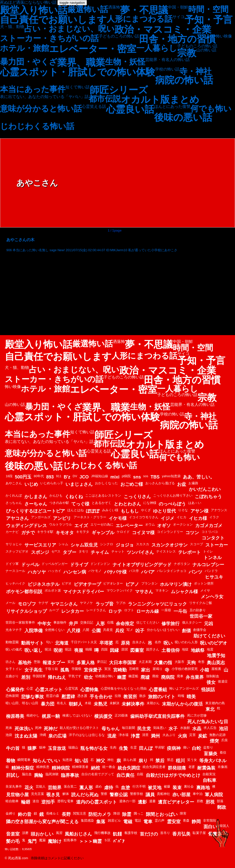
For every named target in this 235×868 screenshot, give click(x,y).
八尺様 (74, 631)
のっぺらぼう (172, 504)
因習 (125, 649)
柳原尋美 (15, 716)
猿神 (42, 747)
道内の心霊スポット (96, 802)
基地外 (25, 663)
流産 (112, 736)
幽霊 (122, 677)
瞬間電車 (24, 760)
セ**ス (56, 551)
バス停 (134, 571)
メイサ (205, 590)
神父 (100, 761)
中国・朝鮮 (178, 7)
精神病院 (61, 768)
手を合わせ (101, 697)
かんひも (56, 495)
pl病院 (126, 476)
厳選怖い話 (88, 9)
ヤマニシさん (64, 604)
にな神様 (150, 503)
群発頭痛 (177, 768)
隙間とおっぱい (162, 814)
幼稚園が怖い (105, 676)
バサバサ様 (115, 572)
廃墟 (145, 677)
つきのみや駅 (59, 503)
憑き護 (82, 696)
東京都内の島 (215, 703)
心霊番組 (158, 690)
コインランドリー (170, 532)
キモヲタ (83, 532)
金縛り (10, 813)
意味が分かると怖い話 (41, 109)
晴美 (191, 697)
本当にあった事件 (33, 89)
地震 (210, 649)
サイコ (179, 17)
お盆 (182, 484)
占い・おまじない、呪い (69, 29)
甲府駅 (160, 747)
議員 (150, 795)
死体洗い (24, 729)
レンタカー (73, 611)
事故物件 (60, 622)
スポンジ (40, 552)
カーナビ (12, 532)
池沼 (223, 729)
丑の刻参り (198, 610)
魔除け (55, 841)
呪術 (58, 650)
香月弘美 (181, 834)
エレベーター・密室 (93, 49)
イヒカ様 (198, 518)
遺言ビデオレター (176, 802)
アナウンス (219, 510)
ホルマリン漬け (176, 584)
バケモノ (95, 571)
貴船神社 (163, 794)
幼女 (88, 677)
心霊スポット (49, 690)
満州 (155, 736)
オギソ (164, 526)
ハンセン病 (75, 572)
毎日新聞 (128, 728)
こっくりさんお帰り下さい (173, 495)
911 (59, 476)
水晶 (197, 729)
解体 (66, 794)
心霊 (30, 688)
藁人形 (86, 788)
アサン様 (199, 511)
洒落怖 (114, 7)
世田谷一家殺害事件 (20, 622)
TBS (155, 477)
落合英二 (70, 786)
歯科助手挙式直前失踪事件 (157, 716)
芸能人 (41, 786)
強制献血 (213, 676)
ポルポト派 (53, 590)
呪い (168, 643)
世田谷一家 (201, 616)
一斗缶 (180, 611)
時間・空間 (208, 9)
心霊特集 (89, 690)
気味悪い (160, 728)
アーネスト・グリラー (90, 517)
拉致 (118, 696)
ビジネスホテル (44, 584)
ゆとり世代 (164, 511)
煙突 (214, 741)
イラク (214, 517)
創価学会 (200, 630)
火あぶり (169, 735)
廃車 (180, 676)
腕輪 (39, 775)
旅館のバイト (162, 697)
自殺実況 (209, 774)
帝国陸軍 (39, 676)
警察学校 (137, 794)
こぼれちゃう (208, 497)
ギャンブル (103, 533)
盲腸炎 (211, 754)
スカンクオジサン (170, 545)
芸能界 (55, 788)
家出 (146, 670)
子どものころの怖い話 (119, 36)
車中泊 (198, 794)
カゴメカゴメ (209, 526)
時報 (181, 696)
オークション (183, 524)
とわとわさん (127, 504)
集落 (101, 822)
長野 (66, 814)
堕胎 (37, 662)
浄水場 (124, 735)
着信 (223, 752)
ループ (54, 610)
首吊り (165, 833)
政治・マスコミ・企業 (163, 29)
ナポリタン (182, 564)
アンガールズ (41, 517)
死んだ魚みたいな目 (208, 722)
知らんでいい (46, 761)
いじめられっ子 (52, 483)
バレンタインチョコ (172, 571)
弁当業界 (195, 677)
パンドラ (211, 571)
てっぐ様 (80, 504)
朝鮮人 (76, 704)
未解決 (114, 703)
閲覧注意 (80, 813)
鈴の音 (25, 814)
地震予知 (216, 656)
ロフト (129, 610)
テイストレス (166, 551)
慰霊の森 (53, 696)
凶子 (140, 631)
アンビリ (62, 518)
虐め (98, 786)
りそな (183, 510)
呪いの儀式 (14, 649)
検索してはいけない (77, 715)
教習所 (130, 697)
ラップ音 (105, 604)
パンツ (195, 572)
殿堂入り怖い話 (34, 10)
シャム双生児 (84, 545)
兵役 (120, 631)
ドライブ (79, 565)
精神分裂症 (23, 768)
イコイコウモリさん (144, 517)
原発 (125, 643)
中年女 (44, 624)
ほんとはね (75, 510)
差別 (26, 677)
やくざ (146, 510)
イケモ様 (118, 518)
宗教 (187, 53)
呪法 (48, 649)
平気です (75, 676)
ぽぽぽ (93, 511)
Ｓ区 (107, 840)
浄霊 (135, 736)
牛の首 (13, 748)
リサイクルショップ (26, 611)
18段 (9, 476)
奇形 (201, 662)
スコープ (196, 544)
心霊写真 (72, 688)
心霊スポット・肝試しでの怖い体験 (78, 72)
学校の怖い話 (167, 69)
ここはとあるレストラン (103, 495)
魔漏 (42, 840)
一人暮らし (157, 48)
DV (75, 476)
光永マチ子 (14, 630)
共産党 (108, 630)
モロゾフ (27, 604)
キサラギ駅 (45, 532)
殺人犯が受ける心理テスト (79, 728)
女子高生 (33, 670)
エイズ (81, 526)
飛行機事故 (102, 833)
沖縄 (43, 735)
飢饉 (117, 834)
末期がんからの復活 (182, 704)
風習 (59, 833)
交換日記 (87, 622)
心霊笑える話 (94, 107)
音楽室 (13, 834)
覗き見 (53, 795)
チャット (118, 551)
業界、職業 (81, 62)
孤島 (65, 670)
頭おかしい (42, 834)
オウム (150, 524)
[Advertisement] (115, 292)
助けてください (209, 636)
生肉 (113, 747)
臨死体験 (52, 774)
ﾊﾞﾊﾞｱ (119, 841)
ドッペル (30, 565)
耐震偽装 (206, 768)
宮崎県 (134, 669)
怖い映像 (224, 36)
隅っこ (139, 813)
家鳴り (158, 669)
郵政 (222, 807)
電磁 (128, 822)
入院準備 (33, 631)
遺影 (142, 802)
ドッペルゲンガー (55, 564)
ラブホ (121, 603)
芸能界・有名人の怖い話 (167, 60)
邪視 (210, 802)
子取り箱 (51, 669)
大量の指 (163, 663)
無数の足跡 (217, 735)
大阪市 (179, 662)
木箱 (88, 703)
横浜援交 (103, 716)
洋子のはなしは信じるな (87, 735)
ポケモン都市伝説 (24, 592)
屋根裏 (216, 669)
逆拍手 (48, 802)
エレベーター (129, 526)
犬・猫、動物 (12, 27)
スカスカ (143, 544)
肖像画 (223, 767)
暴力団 (48, 704)
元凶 (209, 624)
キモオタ (65, 533)
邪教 (200, 801)
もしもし (130, 511)
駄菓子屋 (199, 833)
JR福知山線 (99, 476)
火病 (182, 736)
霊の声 (160, 821)
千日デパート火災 (84, 642)
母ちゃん (111, 729)
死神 (38, 728)
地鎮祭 (198, 650)
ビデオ (67, 583)
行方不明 (139, 786)
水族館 (185, 728)
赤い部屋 (181, 795)
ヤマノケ (86, 603)
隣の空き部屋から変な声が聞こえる (42, 822)
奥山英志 (216, 663)
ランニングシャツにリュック (157, 604)
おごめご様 (132, 484)
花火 (29, 788)
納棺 (95, 768)
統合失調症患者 (154, 767)
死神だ (51, 729)
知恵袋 (67, 760)
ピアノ (132, 584)
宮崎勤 (120, 670)
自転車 (210, 780)
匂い (49, 642)
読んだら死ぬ (85, 795)
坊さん (10, 662)
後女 (211, 682)
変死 (71, 662)
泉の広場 (57, 736)
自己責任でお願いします (53, 20)
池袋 (9, 735)
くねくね (74, 497)
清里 (145, 735)
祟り (143, 761)
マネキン (162, 590)
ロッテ (115, 611)
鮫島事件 (70, 840)
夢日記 (102, 662)
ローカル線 (148, 611)
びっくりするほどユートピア (36, 511)
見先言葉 (38, 794)
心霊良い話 (130, 109)
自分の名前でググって (98, 774)
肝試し (13, 775)
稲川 (180, 761)
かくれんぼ (14, 495)
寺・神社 (195, 71)
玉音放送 (57, 748)
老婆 (192, 767)
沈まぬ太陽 (26, 736)
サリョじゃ (14, 544)
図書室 (137, 650)
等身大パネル (213, 761)
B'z (67, 477)
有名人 (62, 703)
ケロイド (123, 532)
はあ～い (195, 503)
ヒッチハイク (15, 583)
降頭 (117, 813)
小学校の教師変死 (185, 669)
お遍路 (193, 483)
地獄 (185, 649)
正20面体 (121, 715)
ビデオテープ (87, 584)
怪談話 (208, 690)
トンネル (213, 558)
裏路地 (203, 788)
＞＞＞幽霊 (90, 841)
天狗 (191, 663)
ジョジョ (125, 545)
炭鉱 (203, 736)
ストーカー (217, 545)
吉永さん (139, 642)
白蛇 (196, 748)
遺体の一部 (127, 801)
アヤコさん (17, 518)
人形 (100, 624)
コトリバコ (210, 532)
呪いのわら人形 (186, 642)
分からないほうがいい (163, 630)
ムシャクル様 (184, 592)
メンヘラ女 (212, 597)
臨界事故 (70, 775)
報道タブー (54, 663)
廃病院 (168, 677)
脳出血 (27, 774)
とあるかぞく (102, 503)
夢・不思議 (144, 10)
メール (10, 603)
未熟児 (100, 704)
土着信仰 (171, 650)
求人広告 (210, 728)
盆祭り (208, 747)
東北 (210, 709)
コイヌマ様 (143, 533)
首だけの (149, 834)
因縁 (114, 650)
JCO (84, 477)
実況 (108, 669)
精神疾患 (43, 767)
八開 (86, 630)
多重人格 (86, 663)
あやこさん (14, 483)
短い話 (81, 761)
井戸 (73, 624)
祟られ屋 (130, 760)
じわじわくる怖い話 (37, 126)
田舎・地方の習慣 (177, 39)
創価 (186, 631)
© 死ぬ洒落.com (16, 858)
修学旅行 (171, 624)
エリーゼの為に (102, 524)
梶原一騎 (51, 716)
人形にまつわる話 (140, 19)
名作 (158, 642)
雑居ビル (114, 821)
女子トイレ (14, 669)
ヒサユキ (214, 577)
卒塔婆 (106, 643)
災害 (192, 735)
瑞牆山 (73, 747)
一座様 (166, 610)
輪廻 (26, 802)
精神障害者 (80, 767)
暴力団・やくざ (29, 62)
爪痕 (224, 740)
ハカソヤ (37, 572)
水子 (173, 729)
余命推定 (125, 624)
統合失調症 (129, 768)
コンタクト (213, 538)
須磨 (25, 833)
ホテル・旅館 (25, 48)
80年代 (39, 476)
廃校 (155, 676)
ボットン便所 (204, 583)
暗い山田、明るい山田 (22, 703)
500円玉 (23, 477)
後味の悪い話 (183, 117)
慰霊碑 (68, 697)
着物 (11, 761)
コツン (192, 533)
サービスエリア (40, 545)
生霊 (133, 747)
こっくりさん (137, 497)
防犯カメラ (100, 814)
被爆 (167, 786)
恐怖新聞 (12, 696)
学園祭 (76, 669)
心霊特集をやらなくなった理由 (124, 688)
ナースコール (15, 571)
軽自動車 (12, 801)
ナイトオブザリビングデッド (142, 565)
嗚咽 (89, 649)
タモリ (83, 551)
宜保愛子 (93, 670)
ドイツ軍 (12, 564)
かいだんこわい (205, 489)
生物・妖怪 (125, 62)
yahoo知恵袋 (171, 476)
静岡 (196, 822)
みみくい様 (110, 510)
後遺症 (223, 681)
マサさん (144, 592)
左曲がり (12, 676)
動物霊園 (12, 642)
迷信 (36, 801)
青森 (186, 821)
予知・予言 (209, 20)
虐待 (109, 788)
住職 (110, 622)
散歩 (143, 696)
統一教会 (109, 767)
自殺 (140, 774)
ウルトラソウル (61, 524)
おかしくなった (106, 483)
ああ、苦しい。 (199, 477)
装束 (177, 788)
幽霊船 (133, 676)
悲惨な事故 (32, 697)
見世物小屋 (17, 795)
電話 (138, 821)
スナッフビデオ (17, 551)
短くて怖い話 (78, 87)
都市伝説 (105, 99)
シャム (63, 544)
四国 (104, 649)
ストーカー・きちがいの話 (49, 38)
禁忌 (170, 760)
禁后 (160, 761)
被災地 (155, 788)
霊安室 (174, 822)
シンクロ (107, 544)
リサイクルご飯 (201, 603)
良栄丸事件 (14, 786)
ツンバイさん (140, 552)
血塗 (125, 788)
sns (137, 477)
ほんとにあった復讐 (172, 107)
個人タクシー (192, 622)
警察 (104, 794)
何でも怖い (211, 109)
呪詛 (68, 649)
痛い (186, 747)
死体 (9, 728)
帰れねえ (57, 677)
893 (50, 477)
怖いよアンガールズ (184, 688)
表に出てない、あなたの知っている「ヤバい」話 (44, 97)
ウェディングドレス (26, 526)
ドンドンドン (100, 564)
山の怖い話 (206, 50)
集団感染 (87, 821)
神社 (111, 760)
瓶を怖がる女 (94, 748)
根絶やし (33, 715)
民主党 (144, 729)
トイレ (208, 551)
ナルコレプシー (208, 565)
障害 (183, 813)
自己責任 (125, 775)
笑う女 (192, 760)
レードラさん (96, 610)
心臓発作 (15, 690)
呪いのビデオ (214, 643)
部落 (220, 801)
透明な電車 (65, 801)
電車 (148, 822)
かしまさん (36, 497)
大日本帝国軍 (123, 663)
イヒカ (181, 517)
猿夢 (32, 748)
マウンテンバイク (120, 590)
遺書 (152, 801)
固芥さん (153, 649)
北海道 (62, 643)
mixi (115, 477)
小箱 (205, 670)
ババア (148, 572)
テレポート (189, 552)
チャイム (100, 552)
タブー (70, 552)
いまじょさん (79, 484)
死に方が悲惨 (197, 715)
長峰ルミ (53, 813)
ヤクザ (43, 603)
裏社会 (189, 786)
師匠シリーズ (119, 90)
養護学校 (131, 833)
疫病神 (174, 748)
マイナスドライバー (84, 592)
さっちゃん (14, 503)
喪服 (79, 650)
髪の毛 (13, 841)
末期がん (153, 703)
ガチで (28, 533)
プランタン (149, 583)
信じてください (148, 622)
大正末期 (145, 662)
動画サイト (32, 643)
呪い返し (33, 650)
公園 (96, 631)
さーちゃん (36, 504)
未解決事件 (133, 704)
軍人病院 (214, 795)
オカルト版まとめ (160, 100)
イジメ (167, 518)
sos (146, 476)
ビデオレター (113, 583)
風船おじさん (78, 834)
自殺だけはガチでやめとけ (173, 775)
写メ (130, 630)
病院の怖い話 (184, 80)
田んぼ (146, 748)
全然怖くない (55, 630)
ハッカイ (55, 571)
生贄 (123, 748)
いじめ (31, 484)
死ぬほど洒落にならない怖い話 (28, 2)
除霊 (127, 814)
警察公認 (119, 795)
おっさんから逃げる (160, 483)
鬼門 (32, 841)
